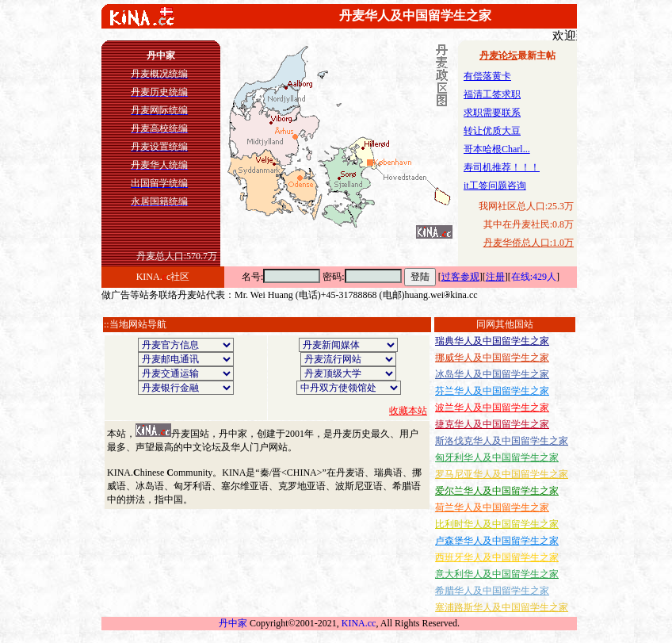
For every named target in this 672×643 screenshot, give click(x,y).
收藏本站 (408, 411)
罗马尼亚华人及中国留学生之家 (502, 474)
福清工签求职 (492, 94)
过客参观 (460, 277)
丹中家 (233, 623)
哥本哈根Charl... (497, 149)
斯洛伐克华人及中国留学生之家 (502, 441)
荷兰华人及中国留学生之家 (492, 507)
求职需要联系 (492, 113)
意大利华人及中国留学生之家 (497, 574)
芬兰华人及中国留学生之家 (492, 391)
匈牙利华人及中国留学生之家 (497, 457)
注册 (495, 277)
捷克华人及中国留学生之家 (492, 424)
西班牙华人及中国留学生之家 (497, 557)
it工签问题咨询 (495, 186)
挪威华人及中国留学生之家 (492, 358)
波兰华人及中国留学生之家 (492, 408)
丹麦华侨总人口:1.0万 (529, 243)
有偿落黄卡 (487, 76)
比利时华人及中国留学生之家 (497, 524)
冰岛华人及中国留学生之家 (492, 374)
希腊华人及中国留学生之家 (492, 591)
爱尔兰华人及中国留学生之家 (497, 491)
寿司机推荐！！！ (502, 167)
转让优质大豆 (492, 131)
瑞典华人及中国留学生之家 (492, 341)
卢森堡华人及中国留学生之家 (497, 541)
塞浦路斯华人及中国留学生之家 (502, 607)
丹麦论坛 (498, 55)
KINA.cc (359, 623)
